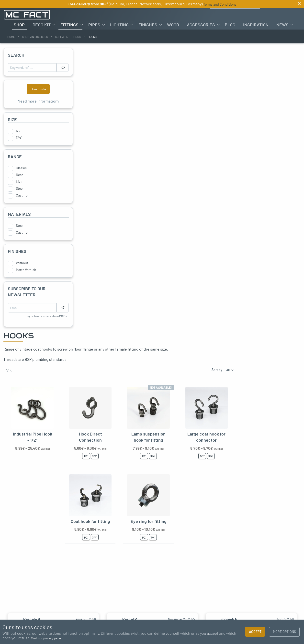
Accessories (201, 25)
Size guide (38, 89)
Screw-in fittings (68, 37)
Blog (230, 25)
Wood (173, 25)
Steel (20, 188)
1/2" (19, 131)
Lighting (119, 25)
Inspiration (256, 25)
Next (298, 600)
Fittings (69, 25)
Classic (21, 168)
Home (11, 37)
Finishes (148, 25)
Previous (6, 600)
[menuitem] (19, 25)
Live (19, 182)
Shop (19, 25)
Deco (20, 175)
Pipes (94, 25)
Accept (255, 632)
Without (22, 263)
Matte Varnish (26, 270)
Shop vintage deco (35, 37)
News (282, 25)
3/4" (19, 138)
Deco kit (42, 25)
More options (284, 632)
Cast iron (23, 195)
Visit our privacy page (46, 638)
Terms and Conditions (220, 4)
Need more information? (38, 101)
